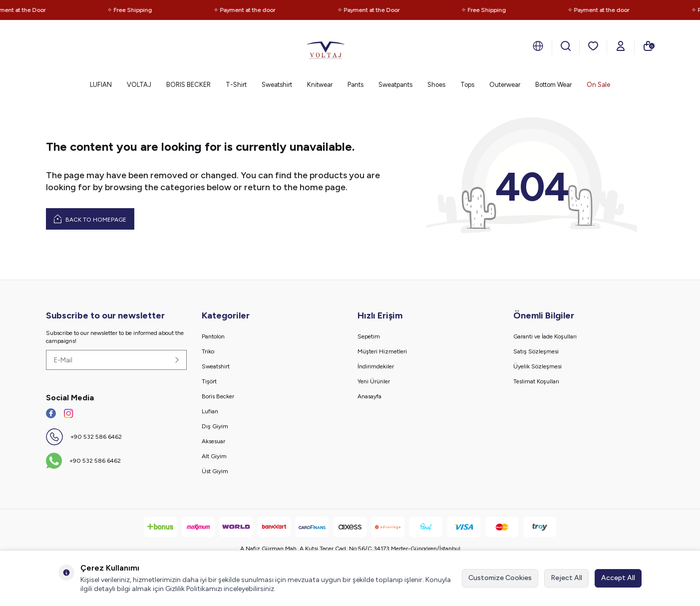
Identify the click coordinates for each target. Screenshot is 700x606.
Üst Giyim (215, 471)
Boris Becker (218, 396)
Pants (355, 85)
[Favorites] (593, 46)
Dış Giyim (215, 426)
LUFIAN (101, 85)
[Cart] (648, 46)
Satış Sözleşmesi (536, 351)
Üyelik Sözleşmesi (537, 366)
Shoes (436, 85)
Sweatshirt (277, 85)
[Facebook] (51, 413)
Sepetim (369, 336)
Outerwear (505, 85)
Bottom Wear (553, 85)
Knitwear (320, 85)
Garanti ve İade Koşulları (545, 336)
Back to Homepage (90, 219)
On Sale (598, 85)
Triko (208, 351)
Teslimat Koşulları (536, 381)
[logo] (326, 47)
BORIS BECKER (188, 85)
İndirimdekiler (376, 366)
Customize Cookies (500, 578)
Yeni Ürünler (374, 381)
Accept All (618, 578)
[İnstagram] (68, 413)
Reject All (566, 578)
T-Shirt (236, 85)
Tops (467, 85)
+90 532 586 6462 (96, 437)
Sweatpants (395, 85)
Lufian (210, 411)
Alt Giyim (214, 456)
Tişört (209, 381)
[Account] (621, 46)
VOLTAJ (139, 85)
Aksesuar (213, 441)
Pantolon (213, 336)
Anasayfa (369, 396)
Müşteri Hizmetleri (382, 351)
